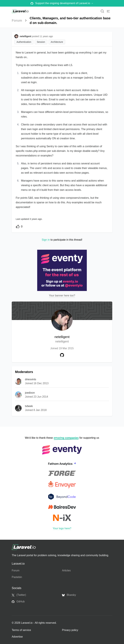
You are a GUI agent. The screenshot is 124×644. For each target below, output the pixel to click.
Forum (17, 20)
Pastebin (17, 577)
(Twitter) (19, 595)
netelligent (62, 339)
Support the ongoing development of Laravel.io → (62, 3)
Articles (66, 570)
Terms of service (21, 630)
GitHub (18, 602)
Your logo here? (62, 528)
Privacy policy (70, 630)
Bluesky (69, 595)
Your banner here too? (62, 296)
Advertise (17, 637)
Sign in (46, 240)
